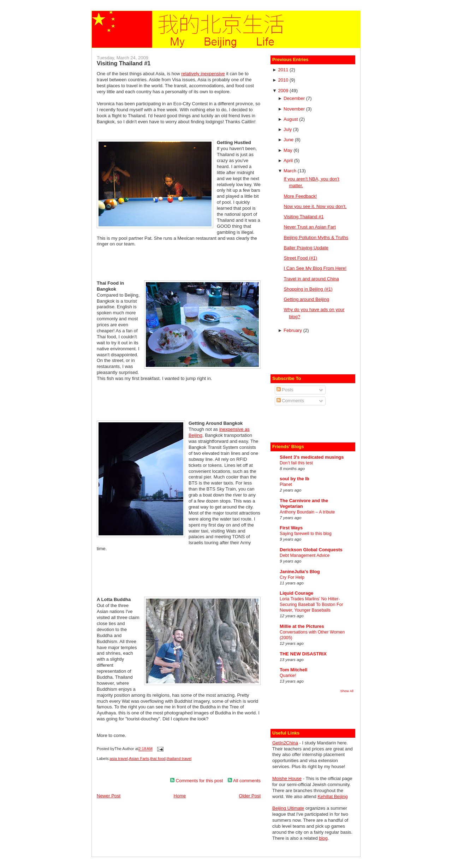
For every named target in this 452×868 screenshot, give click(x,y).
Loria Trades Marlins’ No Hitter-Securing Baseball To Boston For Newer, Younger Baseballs (311, 605)
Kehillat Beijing (332, 796)
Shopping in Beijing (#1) (308, 289)
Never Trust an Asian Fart (310, 227)
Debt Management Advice (305, 555)
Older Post (250, 796)
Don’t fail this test (296, 463)
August (291, 119)
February (293, 330)
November (295, 109)
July (288, 129)
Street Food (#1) (300, 258)
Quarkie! (288, 676)
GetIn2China (285, 743)
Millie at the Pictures (302, 626)
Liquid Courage (296, 593)
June (289, 140)
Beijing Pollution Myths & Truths (316, 237)
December (295, 98)
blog (323, 838)
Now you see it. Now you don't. (315, 206)
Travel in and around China (311, 279)
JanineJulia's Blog (300, 572)
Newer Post (109, 796)
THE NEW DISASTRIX (303, 654)
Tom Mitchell (293, 670)
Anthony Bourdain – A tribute (307, 512)
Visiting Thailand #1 (124, 63)
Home (180, 796)
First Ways (291, 528)
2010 (284, 80)
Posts (285, 390)
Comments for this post (197, 781)
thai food (158, 759)
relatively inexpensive (203, 74)
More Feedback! (300, 196)
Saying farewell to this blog (306, 534)
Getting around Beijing (306, 299)
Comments (290, 401)
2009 (284, 91)
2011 (284, 70)
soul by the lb (295, 479)
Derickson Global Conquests (311, 550)
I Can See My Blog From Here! (315, 268)
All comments (244, 781)
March (291, 171)
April (289, 160)
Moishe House (287, 778)
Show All (347, 691)
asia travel (119, 759)
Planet (286, 484)
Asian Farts (139, 759)
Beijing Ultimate (288, 808)
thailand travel (179, 759)
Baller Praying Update (306, 248)
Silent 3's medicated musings (312, 457)
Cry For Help (292, 577)
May (289, 150)
